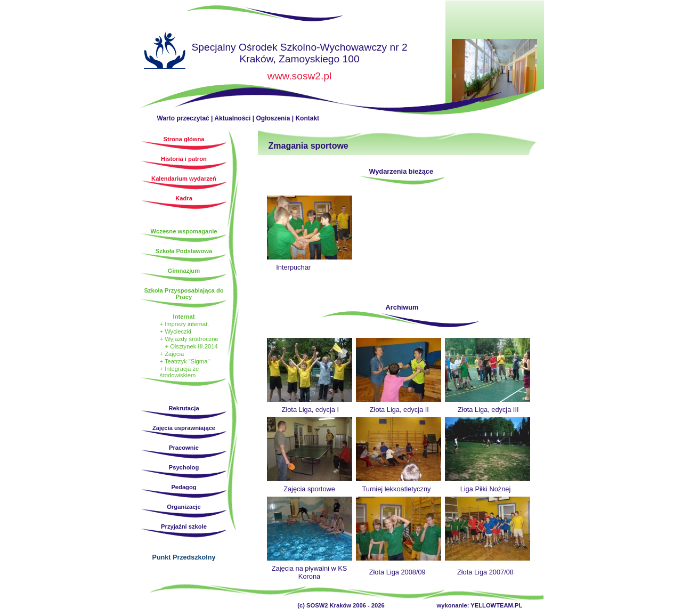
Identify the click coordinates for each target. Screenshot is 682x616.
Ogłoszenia (273, 118)
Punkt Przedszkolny (184, 557)
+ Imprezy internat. (185, 324)
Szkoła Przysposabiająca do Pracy (184, 294)
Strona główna (165, 52)
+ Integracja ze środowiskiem (180, 372)
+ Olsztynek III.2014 (192, 346)
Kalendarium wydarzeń (184, 179)
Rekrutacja (184, 408)
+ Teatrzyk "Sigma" (185, 361)
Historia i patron (184, 159)
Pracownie (184, 448)
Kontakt (307, 118)
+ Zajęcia (172, 354)
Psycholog (184, 467)
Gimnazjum (184, 271)
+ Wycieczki (176, 331)
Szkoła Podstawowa (184, 251)
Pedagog (184, 487)
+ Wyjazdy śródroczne (189, 339)
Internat (184, 317)
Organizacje (184, 507)
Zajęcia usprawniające (184, 428)
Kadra (184, 198)
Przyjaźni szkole (184, 526)
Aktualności (232, 118)
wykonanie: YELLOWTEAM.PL (480, 605)
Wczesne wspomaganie (184, 231)
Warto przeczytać (183, 118)
